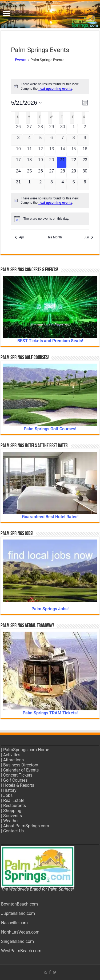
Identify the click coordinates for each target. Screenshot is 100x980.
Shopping (12, 811)
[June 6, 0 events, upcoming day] (85, 184)
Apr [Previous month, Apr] (19, 237)
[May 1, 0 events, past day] (74, 129)
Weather (11, 821)
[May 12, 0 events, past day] (41, 151)
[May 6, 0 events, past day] (51, 140)
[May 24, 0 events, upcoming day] (18, 173)
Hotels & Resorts (19, 785)
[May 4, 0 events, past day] (29, 140)
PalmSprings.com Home (26, 750)
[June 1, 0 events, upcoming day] (29, 184)
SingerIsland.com (17, 941)
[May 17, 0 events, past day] (18, 162)
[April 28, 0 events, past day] (41, 129)
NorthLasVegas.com (20, 932)
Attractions (13, 760)
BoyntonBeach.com (19, 904)
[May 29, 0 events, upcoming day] (74, 173)
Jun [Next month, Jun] (88, 237)
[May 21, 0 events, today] (63, 162)
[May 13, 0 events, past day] (51, 151)
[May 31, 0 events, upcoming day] (18, 184)
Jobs (8, 795)
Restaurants (15, 806)
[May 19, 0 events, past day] (41, 162)
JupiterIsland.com (18, 913)
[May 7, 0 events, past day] (63, 140)
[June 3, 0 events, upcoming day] (51, 184)
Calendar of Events (21, 770)
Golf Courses (15, 780)
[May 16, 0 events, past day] (85, 151)
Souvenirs (13, 816)
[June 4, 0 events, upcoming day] (63, 184)
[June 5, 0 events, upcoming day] (74, 184)
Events (21, 60)
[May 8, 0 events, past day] (74, 140)
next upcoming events (55, 89)
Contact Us (13, 831)
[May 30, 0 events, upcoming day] (85, 173)
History (10, 790)
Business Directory (21, 765)
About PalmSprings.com (26, 826)
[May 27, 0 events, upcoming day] (51, 173)
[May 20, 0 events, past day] (51, 162)
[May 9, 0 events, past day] (85, 140)
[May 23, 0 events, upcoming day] (85, 162)
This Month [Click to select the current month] (54, 237)
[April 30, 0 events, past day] (63, 129)
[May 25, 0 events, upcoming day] (29, 173)
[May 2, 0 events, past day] (85, 129)
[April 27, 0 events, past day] (29, 129)
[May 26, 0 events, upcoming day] (41, 173)
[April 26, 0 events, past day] (18, 129)
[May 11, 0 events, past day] (29, 151)
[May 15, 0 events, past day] (74, 151)
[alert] (50, 86)
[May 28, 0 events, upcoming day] (63, 173)
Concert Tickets (18, 775)
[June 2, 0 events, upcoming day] (41, 184)
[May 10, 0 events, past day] (18, 151)
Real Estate (14, 800)
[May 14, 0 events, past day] (63, 151)
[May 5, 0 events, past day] (41, 140)
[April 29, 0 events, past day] (51, 129)
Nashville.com (14, 923)
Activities (12, 755)
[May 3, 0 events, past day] (18, 140)
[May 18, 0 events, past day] (29, 162)
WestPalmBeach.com (21, 951)
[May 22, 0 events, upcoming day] (74, 162)
